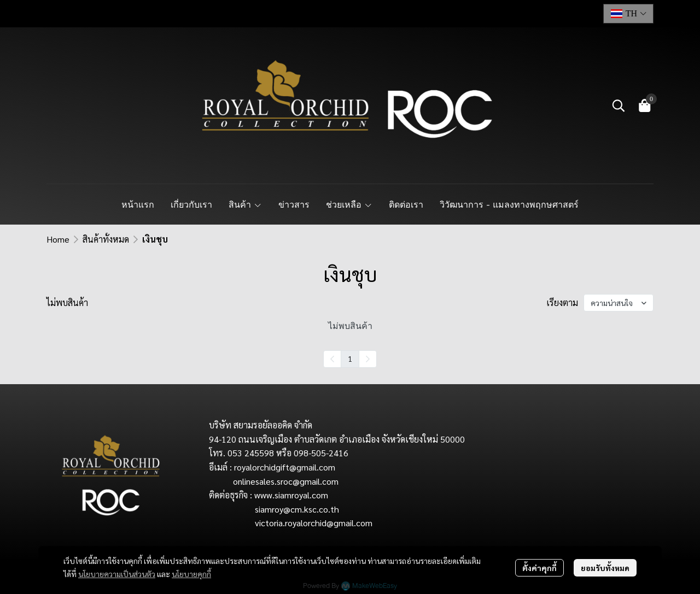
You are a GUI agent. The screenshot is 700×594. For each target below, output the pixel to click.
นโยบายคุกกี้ (191, 574)
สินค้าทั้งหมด (106, 239)
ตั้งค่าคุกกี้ (539, 568)
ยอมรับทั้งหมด (605, 568)
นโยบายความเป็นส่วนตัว (117, 574)
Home (58, 239)
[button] (628, 14)
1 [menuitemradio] (350, 358)
